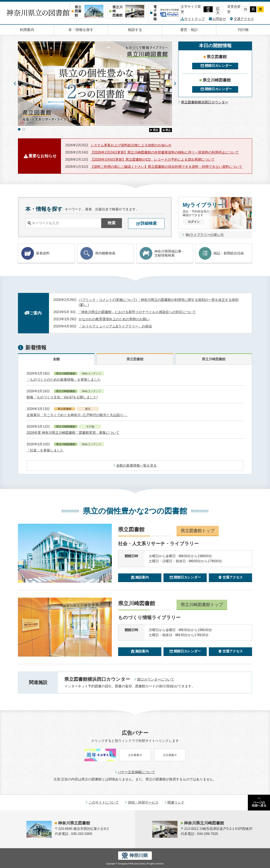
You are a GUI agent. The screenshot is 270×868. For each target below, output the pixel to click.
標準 (208, 9)
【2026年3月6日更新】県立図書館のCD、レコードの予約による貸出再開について (153, 160)
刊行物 (243, 30)
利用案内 (27, 30)
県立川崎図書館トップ (202, 605)
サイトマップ (194, 19)
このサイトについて (104, 802)
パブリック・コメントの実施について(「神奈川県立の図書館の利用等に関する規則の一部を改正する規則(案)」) (159, 302)
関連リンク (176, 802)
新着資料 (35, 253)
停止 (168, 130)
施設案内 (142, 577)
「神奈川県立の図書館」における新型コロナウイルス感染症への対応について (137, 312)
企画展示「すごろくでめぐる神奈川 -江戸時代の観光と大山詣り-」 (77, 415)
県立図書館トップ (198, 531)
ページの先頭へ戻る (259, 804)
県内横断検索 (98, 253)
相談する (135, 30)
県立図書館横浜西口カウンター (205, 102)
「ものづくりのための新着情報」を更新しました (64, 380)
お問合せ (219, 19)
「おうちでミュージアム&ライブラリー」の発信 (115, 326)
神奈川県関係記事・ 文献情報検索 (162, 253)
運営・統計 (189, 30)
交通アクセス (244, 19)
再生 (156, 130)
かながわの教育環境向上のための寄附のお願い (114, 319)
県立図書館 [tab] (135, 359)
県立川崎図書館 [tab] (214, 359)
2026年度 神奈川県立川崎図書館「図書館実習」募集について (73, 433)
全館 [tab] (56, 359)
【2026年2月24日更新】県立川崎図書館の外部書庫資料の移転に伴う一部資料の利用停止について (165, 152)
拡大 (218, 9)
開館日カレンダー (218, 66)
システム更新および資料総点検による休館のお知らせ (131, 145)
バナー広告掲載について (136, 772)
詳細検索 (149, 223)
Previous (15, 84)
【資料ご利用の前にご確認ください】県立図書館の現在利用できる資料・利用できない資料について (166, 167)
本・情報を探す (81, 30)
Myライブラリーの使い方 (205, 235)
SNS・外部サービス (143, 802)
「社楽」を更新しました (45, 450)
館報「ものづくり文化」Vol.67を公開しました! (62, 397)
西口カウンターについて (156, 679)
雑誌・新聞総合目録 (221, 253)
